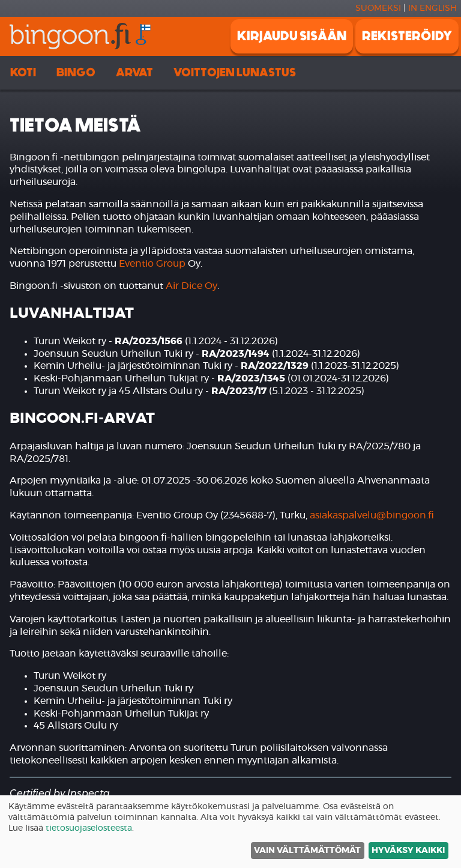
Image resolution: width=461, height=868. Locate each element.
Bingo (76, 72)
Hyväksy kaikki (408, 851)
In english (432, 8)
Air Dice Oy (191, 286)
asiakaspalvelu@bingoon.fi (372, 515)
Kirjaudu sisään (292, 36)
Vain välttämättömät (307, 851)
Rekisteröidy (407, 36)
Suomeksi (378, 8)
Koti (23, 72)
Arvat (134, 72)
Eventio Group (152, 264)
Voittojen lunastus (235, 72)
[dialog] (230, 832)
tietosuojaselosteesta (89, 828)
